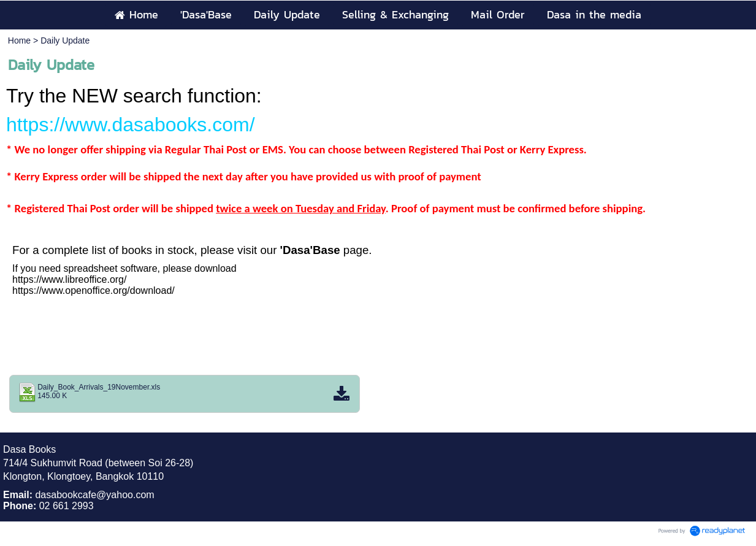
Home (19, 40)
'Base (327, 250)
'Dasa (295, 250)
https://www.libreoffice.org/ (69, 279)
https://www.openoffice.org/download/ (94, 290)
